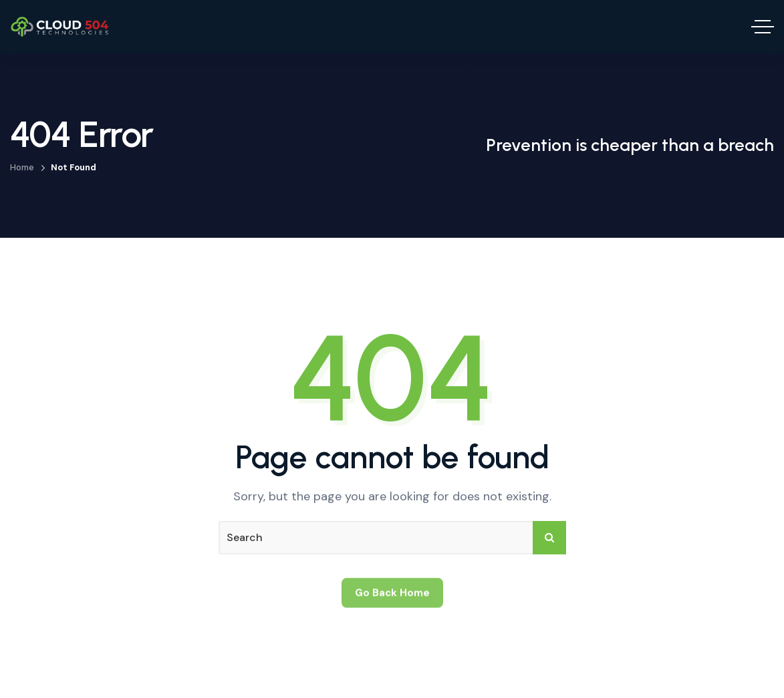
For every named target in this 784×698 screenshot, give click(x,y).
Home (22, 167)
